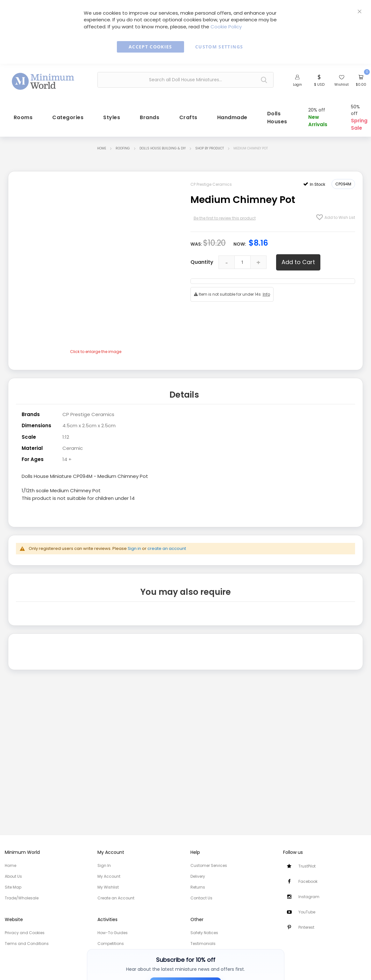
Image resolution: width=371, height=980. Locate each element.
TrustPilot (307, 866)
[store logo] (43, 79)
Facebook (308, 881)
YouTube (307, 912)
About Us (13, 876)
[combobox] (185, 80)
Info (266, 292)
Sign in (134, 544)
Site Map (13, 887)
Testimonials (203, 944)
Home (102, 146)
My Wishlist (108, 887)
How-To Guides (113, 933)
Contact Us (201, 898)
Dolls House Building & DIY (163, 146)
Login (297, 84)
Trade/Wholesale (22, 898)
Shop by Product (210, 146)
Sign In (104, 865)
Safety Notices (204, 933)
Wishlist (342, 84)
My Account (109, 876)
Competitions (111, 944)
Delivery (198, 876)
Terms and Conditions (27, 944)
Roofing (123, 146)
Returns (198, 887)
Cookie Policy (226, 27)
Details (184, 392)
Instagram (309, 897)
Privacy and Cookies (25, 933)
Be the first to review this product (225, 216)
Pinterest (306, 927)
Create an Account (116, 898)
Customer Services (209, 865)
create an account (167, 544)
